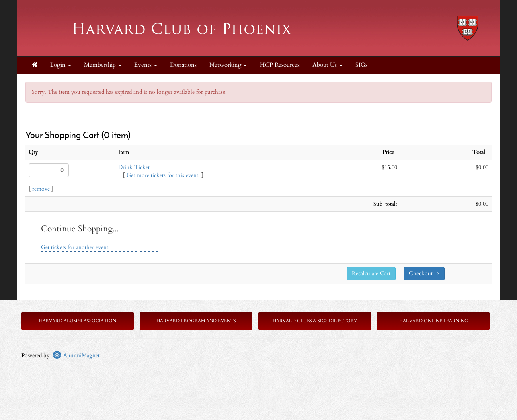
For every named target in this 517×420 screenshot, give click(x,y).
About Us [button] (327, 65)
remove (41, 189)
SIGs (361, 65)
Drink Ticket (134, 167)
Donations (183, 65)
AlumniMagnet (76, 355)
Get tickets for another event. (75, 247)
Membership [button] (103, 65)
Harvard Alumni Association (78, 321)
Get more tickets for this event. (163, 175)
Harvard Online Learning (434, 321)
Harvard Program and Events (196, 321)
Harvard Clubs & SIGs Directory (315, 321)
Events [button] (146, 65)
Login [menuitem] (61, 65)
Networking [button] (228, 65)
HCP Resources (280, 65)
